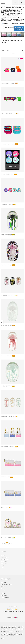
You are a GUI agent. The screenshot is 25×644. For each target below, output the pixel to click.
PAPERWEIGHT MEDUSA (8, 235)
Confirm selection (19, 27)
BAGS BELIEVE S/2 (7, 477)
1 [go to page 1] (5, 544)
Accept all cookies (19, 30)
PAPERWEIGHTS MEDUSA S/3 (9, 295)
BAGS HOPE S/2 (6, 507)
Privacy (4, 587)
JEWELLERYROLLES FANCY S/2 (10, 114)
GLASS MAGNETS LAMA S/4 (9, 174)
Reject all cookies (8, 27)
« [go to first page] (2, 544)
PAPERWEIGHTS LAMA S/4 (9, 204)
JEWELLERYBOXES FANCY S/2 (9, 83)
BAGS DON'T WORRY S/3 (8, 538)
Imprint (4, 589)
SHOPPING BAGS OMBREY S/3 (9, 447)
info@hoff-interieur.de (13, 609)
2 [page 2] (7, 544)
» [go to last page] (12, 544)
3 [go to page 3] (9, 544)
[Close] (23, 7)
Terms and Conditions (7, 584)
